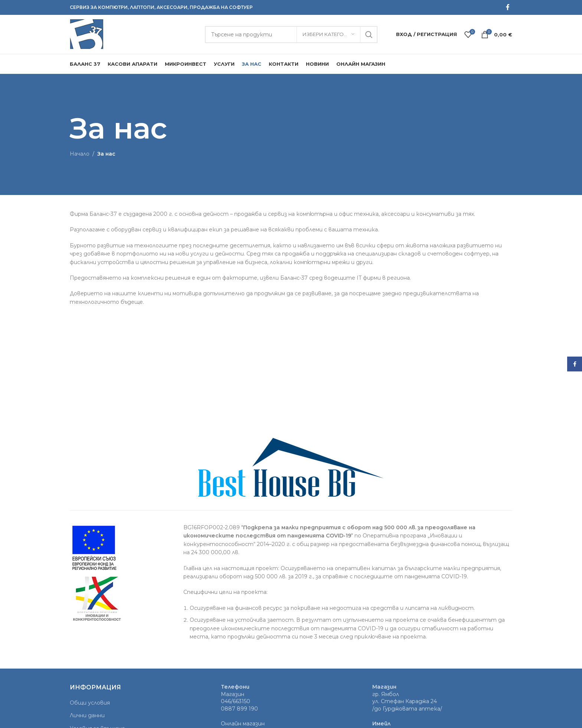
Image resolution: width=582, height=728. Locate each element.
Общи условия (90, 703)
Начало (80, 154)
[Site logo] (86, 34)
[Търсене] (291, 35)
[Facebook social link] (508, 7)
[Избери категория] (328, 35)
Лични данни (87, 715)
